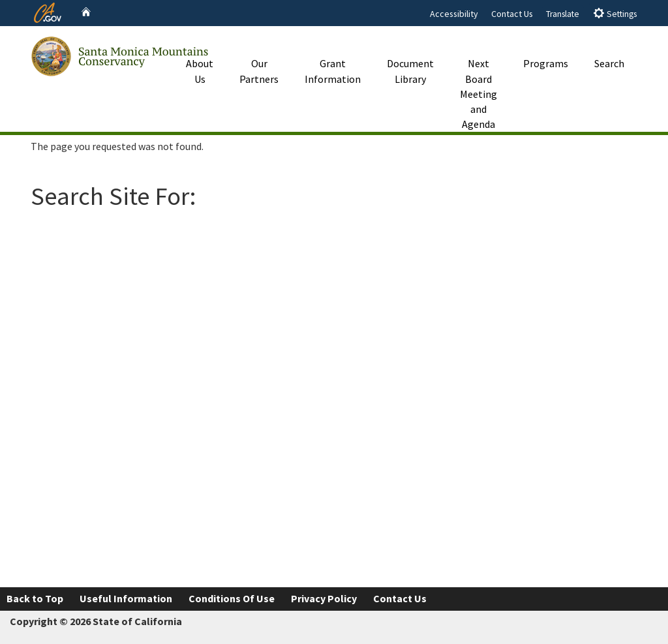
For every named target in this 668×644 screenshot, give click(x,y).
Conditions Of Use (232, 598)
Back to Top (35, 598)
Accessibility (454, 14)
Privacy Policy (324, 598)
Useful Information (126, 598)
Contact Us (512, 14)
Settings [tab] (615, 13)
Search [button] (609, 48)
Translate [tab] (563, 14)
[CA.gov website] (48, 11)
